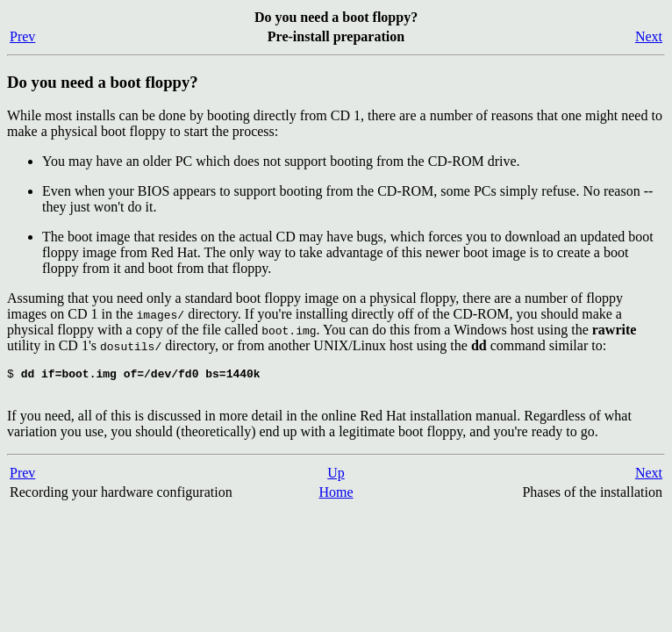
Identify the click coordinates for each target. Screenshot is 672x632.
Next (649, 36)
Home (336, 497)
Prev (22, 36)
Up (336, 478)
